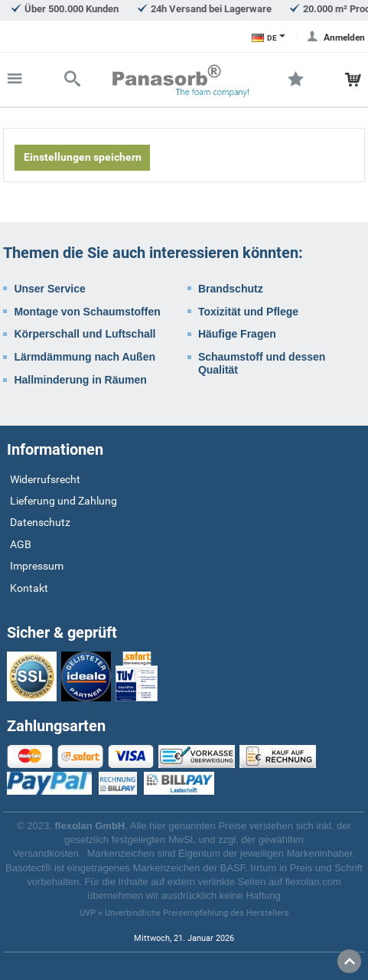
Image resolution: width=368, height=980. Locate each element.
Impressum (37, 566)
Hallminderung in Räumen (80, 380)
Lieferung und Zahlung (64, 501)
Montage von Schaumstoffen (87, 312)
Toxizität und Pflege (248, 312)
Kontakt (29, 588)
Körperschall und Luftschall (85, 334)
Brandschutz (231, 289)
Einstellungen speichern (83, 157)
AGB (21, 544)
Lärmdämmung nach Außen (85, 357)
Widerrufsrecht (45, 479)
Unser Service (49, 289)
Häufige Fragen (237, 334)
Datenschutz (40, 522)
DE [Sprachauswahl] (264, 38)
